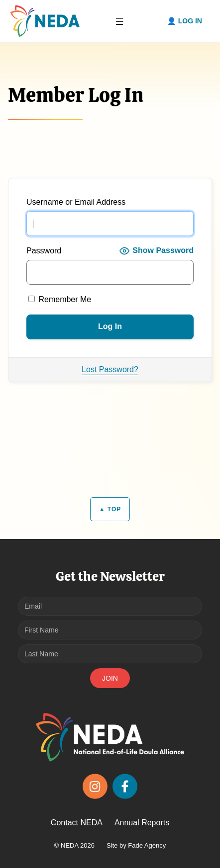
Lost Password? (110, 369)
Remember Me (60, 299)
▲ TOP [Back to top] (110, 509)
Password (44, 251)
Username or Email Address (76, 202)
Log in (190, 21)
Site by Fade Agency (136, 845)
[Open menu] (119, 21)
